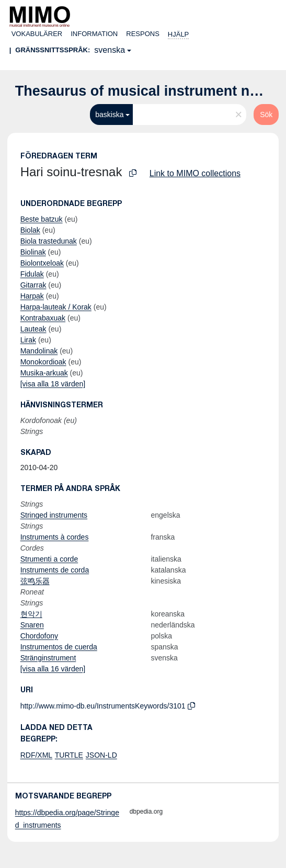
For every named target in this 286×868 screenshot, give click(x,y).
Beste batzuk (42, 219)
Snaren (32, 625)
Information (94, 34)
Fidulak (32, 274)
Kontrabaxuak (43, 318)
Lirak (28, 340)
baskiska (109, 115)
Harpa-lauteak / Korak (56, 307)
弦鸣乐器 (35, 581)
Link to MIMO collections (195, 173)
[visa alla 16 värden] (53, 669)
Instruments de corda (55, 570)
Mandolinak (39, 351)
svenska (110, 50)
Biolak (30, 230)
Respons (143, 34)
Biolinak (33, 252)
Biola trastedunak (49, 241)
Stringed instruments (54, 515)
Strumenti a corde (49, 559)
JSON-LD (101, 755)
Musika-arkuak (44, 373)
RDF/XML (36, 755)
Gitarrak (33, 285)
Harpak (32, 296)
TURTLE (69, 755)
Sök (266, 115)
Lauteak (33, 329)
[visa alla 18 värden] (53, 384)
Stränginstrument (48, 658)
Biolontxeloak (42, 263)
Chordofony (39, 636)
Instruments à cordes (55, 537)
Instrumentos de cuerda (59, 647)
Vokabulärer (37, 34)
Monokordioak (43, 362)
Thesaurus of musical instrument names (151, 91)
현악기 (31, 614)
